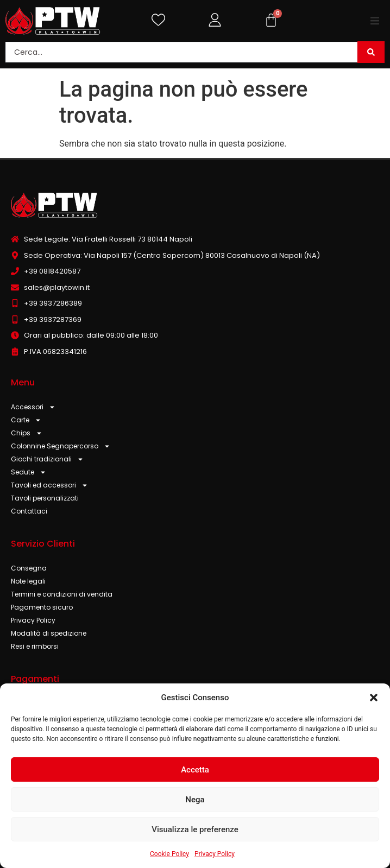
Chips (27, 433)
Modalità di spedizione (49, 633)
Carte (26, 420)
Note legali (28, 581)
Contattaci (29, 511)
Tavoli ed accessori (49, 485)
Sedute (29, 472)
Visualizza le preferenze (195, 829)
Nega (195, 800)
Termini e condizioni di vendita (62, 594)
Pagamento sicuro (42, 607)
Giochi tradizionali (47, 459)
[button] (374, 698)
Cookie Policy (169, 854)
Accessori (33, 407)
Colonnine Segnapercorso (61, 446)
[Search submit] (371, 52)
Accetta (195, 770)
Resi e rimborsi (35, 646)
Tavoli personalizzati (45, 498)
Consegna (29, 568)
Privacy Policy (215, 854)
